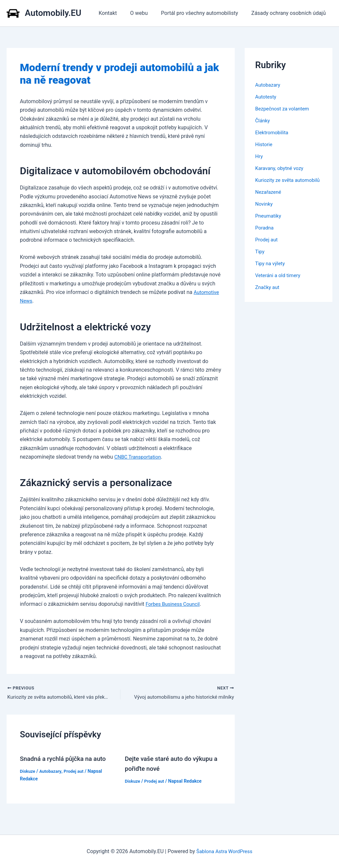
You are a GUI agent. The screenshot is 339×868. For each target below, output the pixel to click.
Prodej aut (76, 772)
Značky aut (268, 295)
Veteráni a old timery (279, 283)
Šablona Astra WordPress (224, 851)
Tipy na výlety (271, 271)
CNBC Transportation (139, 457)
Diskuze (28, 772)
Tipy (260, 259)
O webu (145, 13)
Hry (259, 156)
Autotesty (266, 97)
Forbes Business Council (175, 604)
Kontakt (117, 13)
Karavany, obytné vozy (281, 168)
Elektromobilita (273, 132)
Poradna (265, 236)
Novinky (265, 212)
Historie (265, 144)
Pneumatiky (269, 224)
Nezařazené (269, 200)
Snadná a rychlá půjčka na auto (66, 759)
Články (263, 121)
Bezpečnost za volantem (284, 109)
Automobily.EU (53, 13)
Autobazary (52, 772)
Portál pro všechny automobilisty (203, 13)
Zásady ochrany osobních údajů (290, 13)
